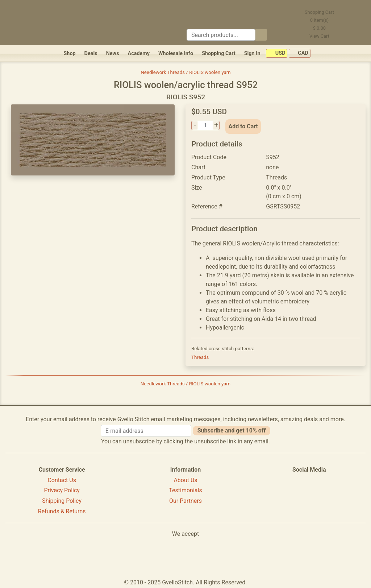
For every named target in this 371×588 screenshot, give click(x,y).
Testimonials (185, 490)
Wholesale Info (176, 53)
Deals (91, 53)
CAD (300, 53)
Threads (200, 357)
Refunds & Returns (62, 511)
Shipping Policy (62, 501)
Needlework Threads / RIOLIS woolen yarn (185, 72)
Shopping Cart (219, 53)
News (113, 53)
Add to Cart (243, 126)
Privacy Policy (62, 490)
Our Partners (185, 501)
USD (277, 53)
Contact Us (62, 480)
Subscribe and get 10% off (232, 430)
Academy (139, 53)
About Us (185, 480)
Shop (69, 53)
